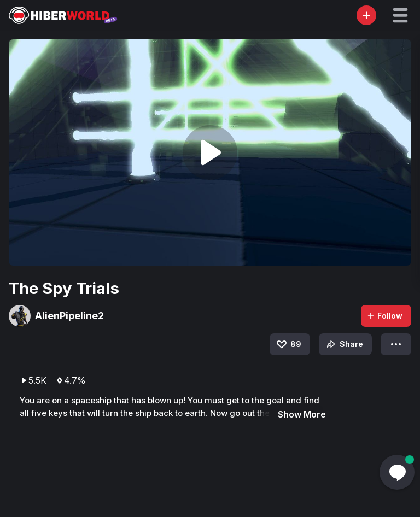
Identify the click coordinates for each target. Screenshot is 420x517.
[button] (400, 15)
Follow (384, 316)
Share (344, 344)
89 (288, 344)
